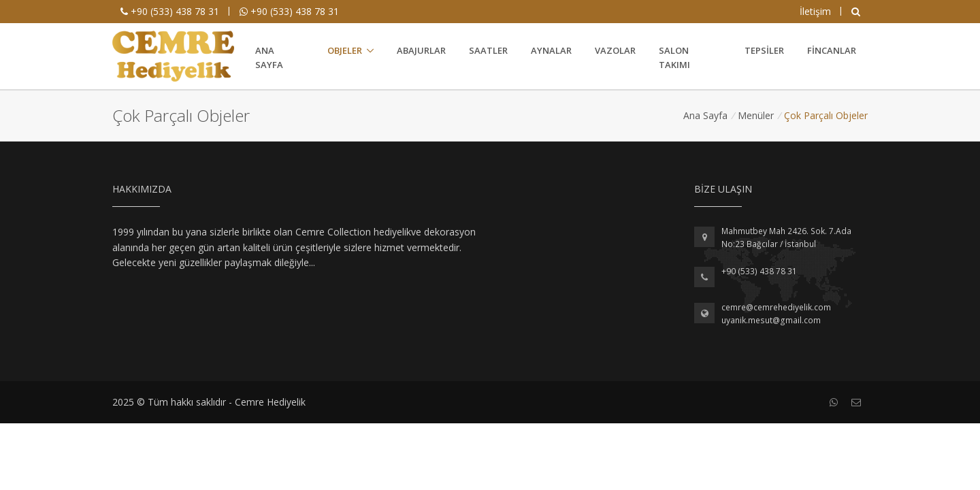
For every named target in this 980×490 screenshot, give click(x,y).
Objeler (345, 50)
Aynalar (551, 50)
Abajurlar (421, 50)
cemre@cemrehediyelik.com (776, 307)
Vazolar (615, 50)
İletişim (815, 11)
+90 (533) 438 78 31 (170, 11)
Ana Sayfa (269, 58)
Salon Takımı (674, 58)
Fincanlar (832, 50)
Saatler (488, 50)
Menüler (756, 115)
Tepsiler (764, 50)
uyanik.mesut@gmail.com (771, 320)
